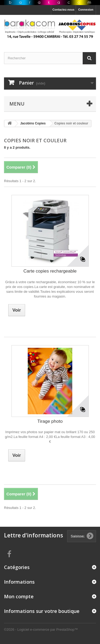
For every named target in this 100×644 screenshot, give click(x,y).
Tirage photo (50, 421)
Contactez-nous (64, 10)
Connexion (86, 10)
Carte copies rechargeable (50, 271)
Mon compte (19, 596)
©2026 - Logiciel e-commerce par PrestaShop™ (41, 630)
